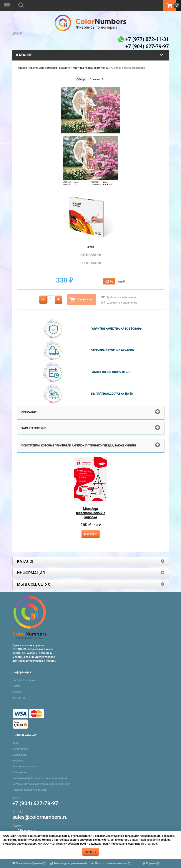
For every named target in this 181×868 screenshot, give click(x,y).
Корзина (18, 761)
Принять (90, 852)
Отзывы (95, 79)
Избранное (19, 772)
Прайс (16, 686)
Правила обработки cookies (29, 790)
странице (151, 844)
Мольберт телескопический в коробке (90, 513)
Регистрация (20, 749)
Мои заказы (20, 755)
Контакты (19, 698)
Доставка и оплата (24, 680)
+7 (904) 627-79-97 (35, 803)
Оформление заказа (25, 767)
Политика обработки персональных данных (40, 778)
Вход (15, 743)
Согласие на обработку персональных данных (41, 784)
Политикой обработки (146, 840)
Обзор (81, 79)
